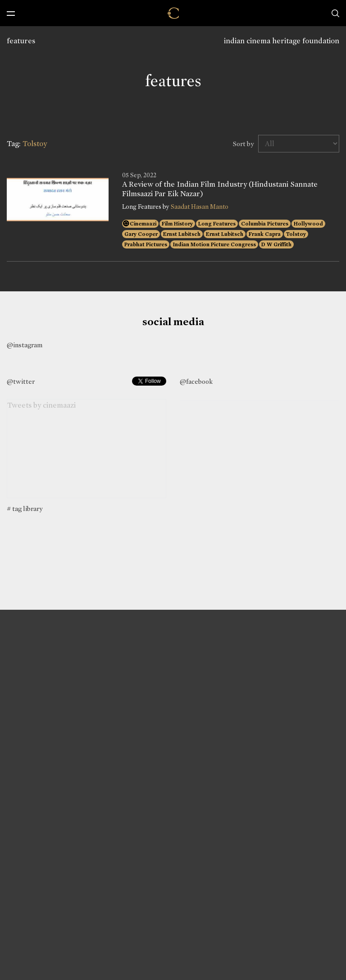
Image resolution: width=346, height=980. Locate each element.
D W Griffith (276, 244)
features (21, 41)
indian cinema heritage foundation (282, 41)
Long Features (217, 224)
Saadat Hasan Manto (200, 207)
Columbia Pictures (265, 224)
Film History (177, 224)
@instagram (25, 345)
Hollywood (308, 224)
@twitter (21, 382)
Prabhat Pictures (146, 244)
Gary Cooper (141, 234)
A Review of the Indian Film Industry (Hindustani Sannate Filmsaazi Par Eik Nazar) (220, 189)
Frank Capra (265, 234)
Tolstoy (296, 234)
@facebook (196, 382)
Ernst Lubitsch (182, 234)
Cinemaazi (143, 224)
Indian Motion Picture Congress (214, 244)
